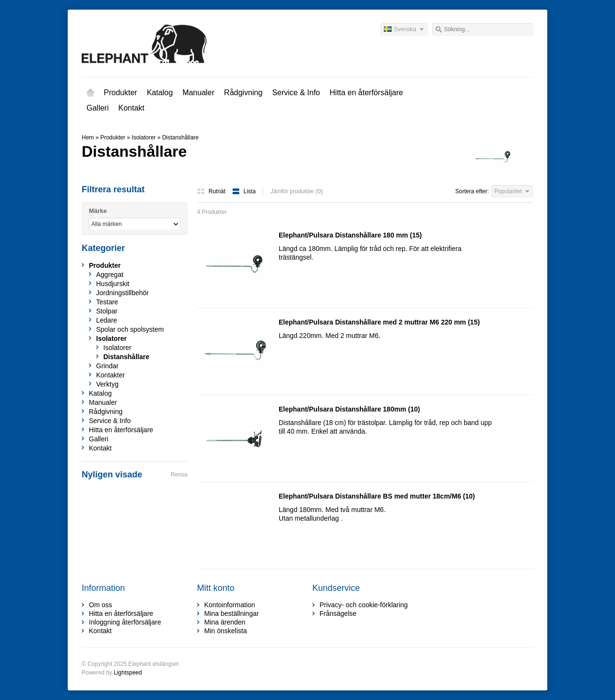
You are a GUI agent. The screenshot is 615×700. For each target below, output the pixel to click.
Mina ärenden (225, 622)
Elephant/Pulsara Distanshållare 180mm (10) (349, 409)
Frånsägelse (338, 613)
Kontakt (131, 108)
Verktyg (107, 384)
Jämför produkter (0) (297, 191)
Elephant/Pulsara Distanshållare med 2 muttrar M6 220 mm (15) (379, 322)
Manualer (199, 93)
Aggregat (110, 275)
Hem (90, 93)
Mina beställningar (232, 613)
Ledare (107, 320)
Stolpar (107, 311)
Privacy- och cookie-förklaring (364, 605)
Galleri (98, 108)
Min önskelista (226, 631)
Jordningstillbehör (123, 293)
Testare (107, 302)
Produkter (120, 93)
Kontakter (111, 375)
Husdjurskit (113, 284)
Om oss (100, 605)
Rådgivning (243, 93)
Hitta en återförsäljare (366, 93)
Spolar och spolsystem (130, 329)
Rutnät (212, 191)
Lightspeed (128, 673)
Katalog (160, 93)
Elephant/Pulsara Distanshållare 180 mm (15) (350, 235)
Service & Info (296, 93)
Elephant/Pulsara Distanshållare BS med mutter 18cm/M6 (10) (377, 496)
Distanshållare (180, 137)
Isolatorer (144, 137)
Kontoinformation (230, 605)
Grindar (107, 366)
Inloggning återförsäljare (125, 622)
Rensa (179, 475)
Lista (244, 191)
